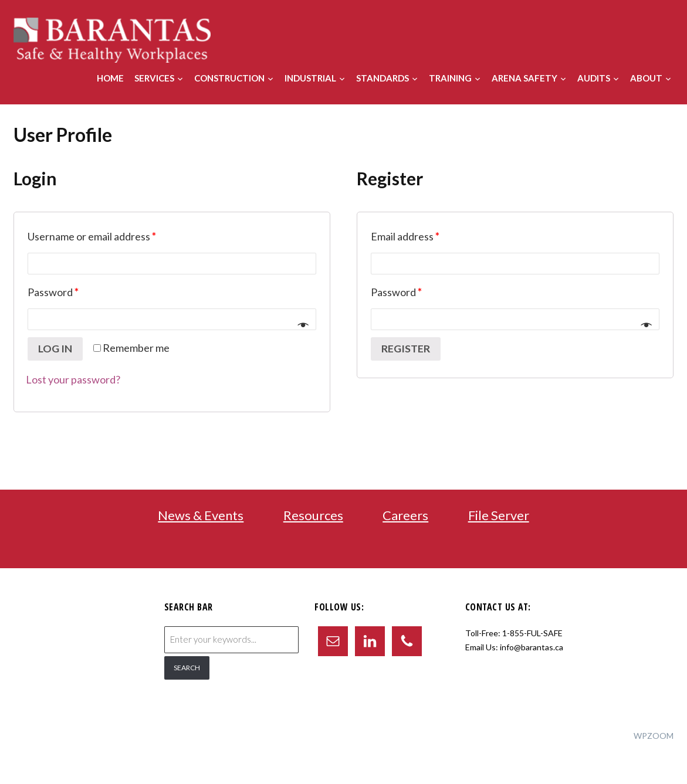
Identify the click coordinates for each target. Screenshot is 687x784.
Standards (383, 78)
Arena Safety (524, 78)
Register (406, 349)
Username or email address (92, 236)
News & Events (201, 515)
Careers (405, 515)
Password (53, 292)
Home (110, 78)
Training (450, 78)
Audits (594, 78)
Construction (229, 78)
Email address (405, 236)
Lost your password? (73, 379)
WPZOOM (654, 736)
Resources (313, 515)
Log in (55, 349)
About (646, 78)
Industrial (310, 78)
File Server (499, 515)
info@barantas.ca (532, 647)
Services (154, 78)
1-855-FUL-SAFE (532, 633)
